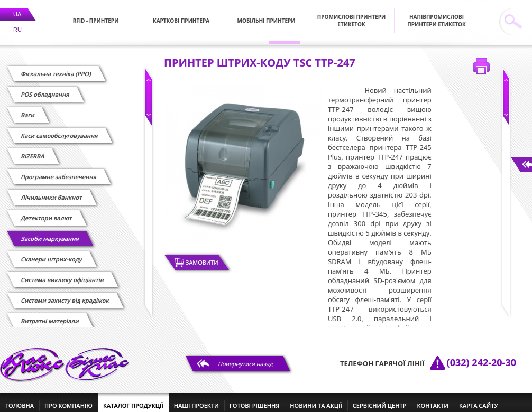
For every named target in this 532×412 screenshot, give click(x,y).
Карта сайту (479, 399)
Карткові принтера (181, 14)
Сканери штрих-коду (52, 253)
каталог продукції (133, 399)
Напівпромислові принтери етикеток (437, 14)
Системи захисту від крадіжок (65, 294)
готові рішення (254, 399)
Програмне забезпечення (59, 170)
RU (17, 23)
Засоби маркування (50, 232)
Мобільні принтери (267, 14)
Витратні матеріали (50, 315)
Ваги (28, 109)
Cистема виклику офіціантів (62, 273)
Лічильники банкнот (52, 191)
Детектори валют (47, 212)
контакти (433, 399)
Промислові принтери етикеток (351, 14)
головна (20, 399)
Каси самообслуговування (59, 129)
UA (17, 8)
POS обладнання (45, 88)
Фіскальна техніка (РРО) (56, 67)
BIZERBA (33, 150)
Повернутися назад (246, 357)
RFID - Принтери (96, 14)
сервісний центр (380, 399)
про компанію (68, 399)
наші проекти (196, 399)
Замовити (202, 256)
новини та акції (316, 399)
